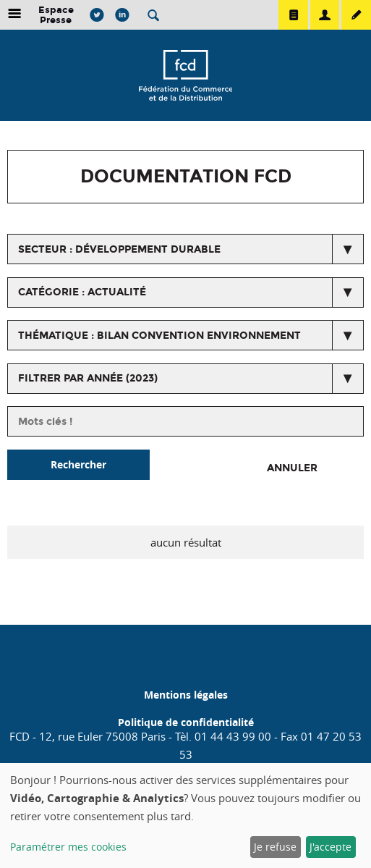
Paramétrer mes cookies (68, 847)
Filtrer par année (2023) (88, 378)
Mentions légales (186, 695)
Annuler (292, 468)
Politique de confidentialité (186, 722)
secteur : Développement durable (119, 249)
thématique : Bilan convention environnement (159, 336)
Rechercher (78, 464)
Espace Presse (56, 15)
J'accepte (331, 847)
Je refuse (275, 847)
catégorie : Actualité (82, 292)
